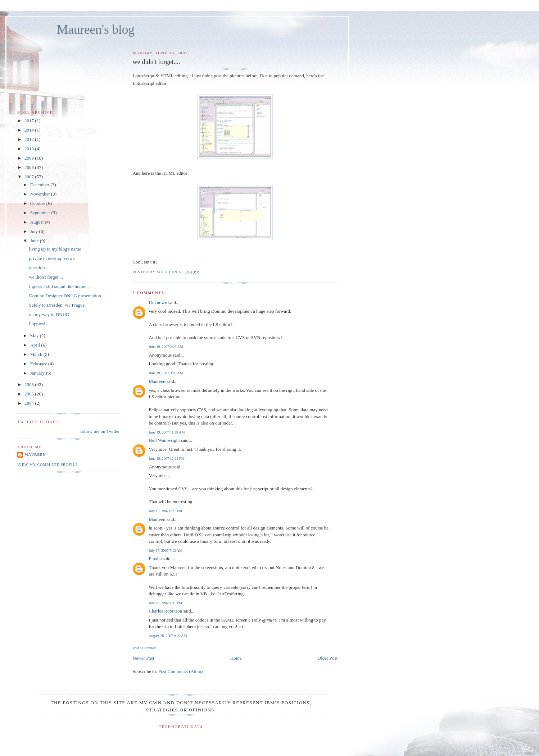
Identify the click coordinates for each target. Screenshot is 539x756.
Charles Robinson (165, 611)
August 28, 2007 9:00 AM (168, 636)
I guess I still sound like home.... (59, 286)
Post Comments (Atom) (181, 671)
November (41, 194)
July (35, 231)
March (37, 354)
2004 (30, 403)
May (35, 336)
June (35, 241)
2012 (30, 139)
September (41, 213)
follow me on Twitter (100, 431)
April (36, 345)
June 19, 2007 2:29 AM (166, 347)
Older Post (328, 658)
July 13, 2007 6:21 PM (165, 511)
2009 (30, 158)
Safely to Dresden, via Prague (57, 305)
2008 (30, 167)
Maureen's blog (96, 30)
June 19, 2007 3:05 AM (166, 373)
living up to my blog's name (55, 249)
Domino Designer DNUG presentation (65, 296)
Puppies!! (38, 324)
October (38, 203)
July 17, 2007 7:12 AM (166, 551)
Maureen (157, 381)
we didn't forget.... (46, 277)
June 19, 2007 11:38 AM (167, 432)
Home (236, 658)
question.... (39, 268)
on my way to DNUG (49, 314)
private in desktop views (52, 258)
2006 (30, 384)
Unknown (158, 303)
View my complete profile (48, 465)
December (40, 185)
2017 (30, 121)
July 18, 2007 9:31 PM (165, 603)
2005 (30, 394)
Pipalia (155, 558)
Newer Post (143, 658)
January (38, 373)
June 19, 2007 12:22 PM (166, 459)
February (39, 364)
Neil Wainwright (164, 440)
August (38, 222)
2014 (30, 130)
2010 (30, 149)
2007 (30, 177)
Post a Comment (144, 648)
